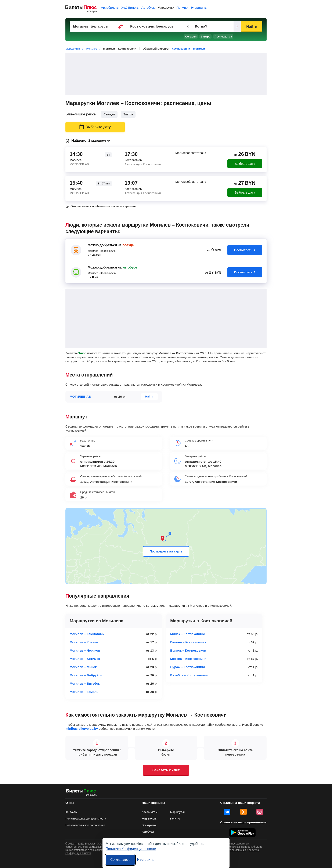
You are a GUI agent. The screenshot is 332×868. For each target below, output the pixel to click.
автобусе (130, 267)
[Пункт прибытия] (155, 26)
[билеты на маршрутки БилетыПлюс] (81, 792)
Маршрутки (166, 8)
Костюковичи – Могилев (188, 49)
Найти (252, 27)
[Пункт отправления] (98, 26)
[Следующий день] (237, 26)
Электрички (199, 8)
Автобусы (149, 8)
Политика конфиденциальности (86, 819)
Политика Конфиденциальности (131, 849)
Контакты (71, 812)
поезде (128, 245)
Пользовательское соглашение (85, 825)
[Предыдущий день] (188, 26)
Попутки (182, 8)
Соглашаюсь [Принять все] (120, 860)
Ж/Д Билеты (130, 8)
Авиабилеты (110, 8)
